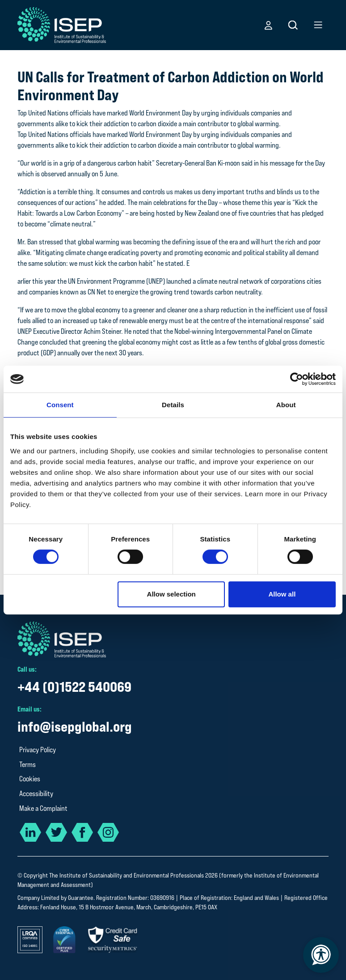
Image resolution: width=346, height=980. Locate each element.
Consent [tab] (60, 405)
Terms (27, 765)
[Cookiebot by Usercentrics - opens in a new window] (297, 379)
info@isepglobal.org (75, 726)
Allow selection (171, 594)
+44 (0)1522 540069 (74, 687)
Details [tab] (173, 405)
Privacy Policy (38, 750)
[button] (268, 25)
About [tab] (286, 405)
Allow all (282, 594)
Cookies (30, 779)
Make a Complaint (43, 808)
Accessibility (36, 794)
